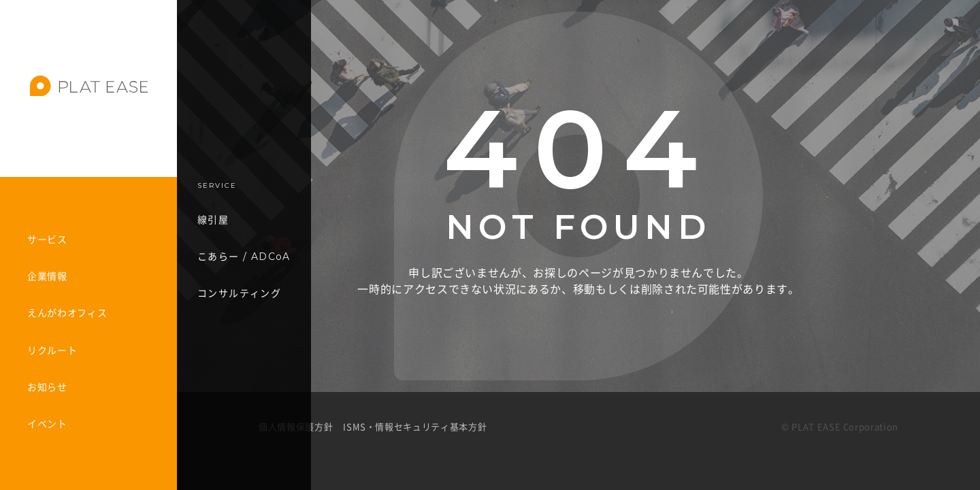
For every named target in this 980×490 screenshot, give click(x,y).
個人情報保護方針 (296, 427)
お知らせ (47, 387)
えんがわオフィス (67, 313)
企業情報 (47, 276)
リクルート (52, 350)
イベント (47, 424)
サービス (47, 240)
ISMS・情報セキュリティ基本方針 (415, 427)
